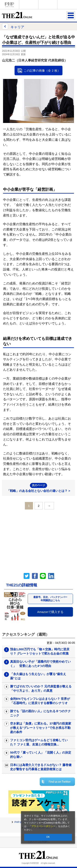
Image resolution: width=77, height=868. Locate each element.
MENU (71, 15)
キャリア (13, 26)
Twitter (27, 576)
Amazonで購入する (50, 612)
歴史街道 (67, 5)
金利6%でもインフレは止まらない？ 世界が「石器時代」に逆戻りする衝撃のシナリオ (40, 701)
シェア (35, 576)
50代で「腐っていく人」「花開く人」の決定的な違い (41, 755)
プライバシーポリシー (43, 826)
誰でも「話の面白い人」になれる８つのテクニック (40, 713)
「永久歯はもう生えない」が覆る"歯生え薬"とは (38, 676)
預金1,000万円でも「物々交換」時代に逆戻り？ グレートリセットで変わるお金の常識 (40, 651)
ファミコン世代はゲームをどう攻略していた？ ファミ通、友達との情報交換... (39, 742)
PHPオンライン (9, 5)
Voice (29, 5)
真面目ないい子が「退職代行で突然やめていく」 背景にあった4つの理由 (40, 664)
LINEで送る (43, 576)
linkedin (52, 576)
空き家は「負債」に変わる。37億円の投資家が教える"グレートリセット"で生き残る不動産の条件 (41, 728)
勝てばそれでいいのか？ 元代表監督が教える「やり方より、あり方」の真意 (41, 688)
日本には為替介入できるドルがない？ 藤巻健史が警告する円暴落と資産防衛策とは (41, 767)
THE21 (48, 5)
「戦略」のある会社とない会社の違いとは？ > (38, 488)
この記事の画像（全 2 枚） (42, 71)
